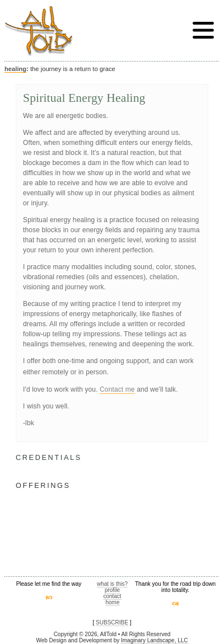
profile (112, 590)
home (112, 602)
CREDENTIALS (49, 457)
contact (112, 596)
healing (15, 69)
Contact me (117, 389)
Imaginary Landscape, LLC (155, 640)
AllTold (39, 31)
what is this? (112, 584)
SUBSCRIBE (112, 622)
